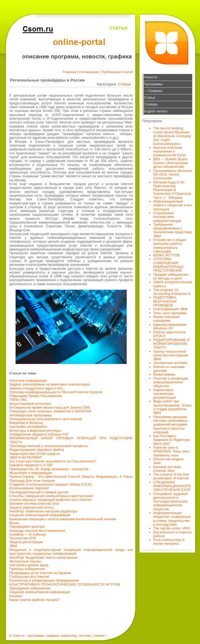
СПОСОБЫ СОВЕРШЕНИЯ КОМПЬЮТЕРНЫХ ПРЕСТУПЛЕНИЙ (169, 265)
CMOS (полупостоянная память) (173, 284)
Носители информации (28, 381)
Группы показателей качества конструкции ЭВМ (171, 355)
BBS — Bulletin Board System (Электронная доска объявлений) (171, 163)
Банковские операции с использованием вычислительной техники (63, 519)
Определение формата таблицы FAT (39, 434)
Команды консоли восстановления (37, 531)
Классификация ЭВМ (170, 309)
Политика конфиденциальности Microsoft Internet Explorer (56, 392)
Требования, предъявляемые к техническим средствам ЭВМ (172, 230)
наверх (99, 636)
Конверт (16, 596)
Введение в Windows (26, 423)
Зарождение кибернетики (30, 588)
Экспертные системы (170, 363)
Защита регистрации (26, 542)
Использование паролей (29, 488)
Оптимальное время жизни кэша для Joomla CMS (50, 407)
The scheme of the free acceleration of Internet (171, 476)
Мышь (14, 523)
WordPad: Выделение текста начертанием (43, 558)
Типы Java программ (170, 313)
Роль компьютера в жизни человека (169, 542)
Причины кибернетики (27, 569)
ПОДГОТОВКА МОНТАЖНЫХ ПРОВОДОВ (165, 301)
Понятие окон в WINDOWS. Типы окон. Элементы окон (172, 451)
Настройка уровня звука (29, 565)
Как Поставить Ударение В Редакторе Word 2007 (172, 440)
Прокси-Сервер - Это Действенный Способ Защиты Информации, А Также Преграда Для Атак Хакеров (71, 478)
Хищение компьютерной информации (40, 515)
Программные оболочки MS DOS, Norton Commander (173, 175)
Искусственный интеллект (30, 404)
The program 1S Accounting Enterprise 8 (172, 292)
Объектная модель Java (169, 461)
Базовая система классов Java (34, 503)
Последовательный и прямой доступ (39, 492)
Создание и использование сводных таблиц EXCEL (51, 484)
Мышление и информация (31, 473)
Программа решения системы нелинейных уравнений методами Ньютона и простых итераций (171, 424)
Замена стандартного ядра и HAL (37, 388)
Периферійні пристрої (27, 527)
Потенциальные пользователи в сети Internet (46, 419)
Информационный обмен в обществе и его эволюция (173, 205)
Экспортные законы (25, 561)
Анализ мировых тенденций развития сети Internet (50, 500)
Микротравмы (164, 374)
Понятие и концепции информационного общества (171, 382)
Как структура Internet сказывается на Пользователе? (53, 461)
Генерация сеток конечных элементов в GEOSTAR (50, 411)
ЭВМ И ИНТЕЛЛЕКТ (26, 457)
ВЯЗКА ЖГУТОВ (167, 255)
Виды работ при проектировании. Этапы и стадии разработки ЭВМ (173, 407)
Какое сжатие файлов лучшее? (35, 600)
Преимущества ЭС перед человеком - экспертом (49, 469)
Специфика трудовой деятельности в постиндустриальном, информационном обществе (171, 501)
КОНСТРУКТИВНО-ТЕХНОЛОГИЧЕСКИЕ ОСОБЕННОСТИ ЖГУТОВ (65, 584)
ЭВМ (13, 546)
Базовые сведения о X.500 (31, 465)
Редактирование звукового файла (37, 450)
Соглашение (89, 72)
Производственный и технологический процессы (49, 446)
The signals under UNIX (172, 528)
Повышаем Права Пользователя (36, 396)
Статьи (124, 84)
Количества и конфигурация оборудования (44, 580)
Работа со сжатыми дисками (169, 369)
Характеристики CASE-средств (34, 454)
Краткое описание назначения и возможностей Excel (170, 151)
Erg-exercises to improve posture (173, 534)
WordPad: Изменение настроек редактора (43, 511)
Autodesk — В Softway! (28, 534)
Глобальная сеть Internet (29, 577)
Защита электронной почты (32, 507)
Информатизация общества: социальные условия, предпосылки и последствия (172, 519)
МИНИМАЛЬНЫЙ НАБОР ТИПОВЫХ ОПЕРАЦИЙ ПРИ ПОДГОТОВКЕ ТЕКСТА (71, 440)
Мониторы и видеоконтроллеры (35, 431)
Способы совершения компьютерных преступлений (51, 496)
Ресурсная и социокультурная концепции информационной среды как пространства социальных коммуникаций (71, 552)
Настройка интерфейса (28, 427)
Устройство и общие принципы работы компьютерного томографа (170, 246)
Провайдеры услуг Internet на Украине (40, 573)
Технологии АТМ (23, 538)
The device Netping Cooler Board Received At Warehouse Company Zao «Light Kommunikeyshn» (172, 136)
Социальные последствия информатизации (167, 217)
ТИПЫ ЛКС (18, 400)
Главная (69, 72)
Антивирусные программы (31, 415)
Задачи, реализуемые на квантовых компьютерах (50, 384)
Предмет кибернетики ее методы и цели (171, 276)
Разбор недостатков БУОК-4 (170, 334)
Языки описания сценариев (166, 319)
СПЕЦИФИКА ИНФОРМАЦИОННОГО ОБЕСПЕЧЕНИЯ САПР (172, 486)
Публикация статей (117, 72)
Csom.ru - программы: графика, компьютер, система (52, 636)
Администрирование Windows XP (170, 326)
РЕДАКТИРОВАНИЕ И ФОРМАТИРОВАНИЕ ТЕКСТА (171, 344)
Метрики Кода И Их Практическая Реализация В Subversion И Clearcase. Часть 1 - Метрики (173, 190)
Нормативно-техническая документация (165, 394)
